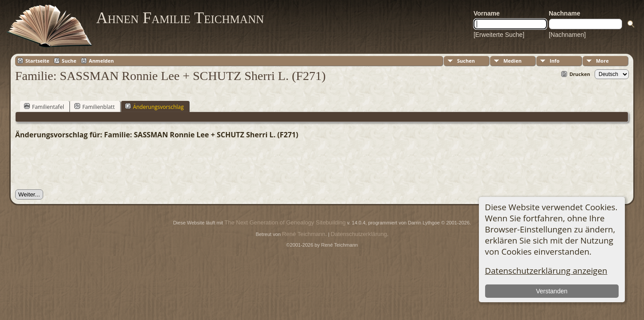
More (602, 61)
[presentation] (83, 164)
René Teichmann (304, 234)
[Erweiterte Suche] (499, 35)
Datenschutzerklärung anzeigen (546, 270)
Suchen (466, 61)
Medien (512, 61)
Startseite (37, 61)
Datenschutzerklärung (359, 234)
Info (555, 61)
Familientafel (44, 107)
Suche (69, 61)
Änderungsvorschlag (154, 107)
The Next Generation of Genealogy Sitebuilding (285, 222)
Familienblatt (95, 107)
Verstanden (552, 291)
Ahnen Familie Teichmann (180, 18)
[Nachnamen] (567, 35)
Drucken (580, 74)
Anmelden (101, 61)
